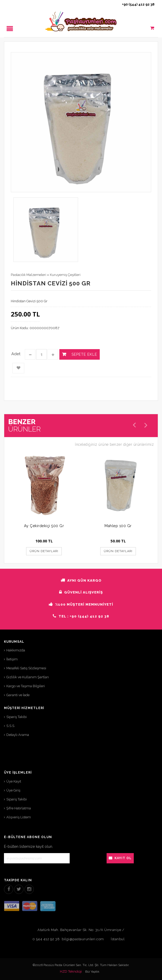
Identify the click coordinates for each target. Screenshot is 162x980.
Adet (16, 354)
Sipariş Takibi (16, 717)
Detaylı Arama (18, 735)
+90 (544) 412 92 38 (138, 4)
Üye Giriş (13, 790)
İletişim (12, 659)
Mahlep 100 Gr (118, 526)
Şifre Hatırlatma (19, 808)
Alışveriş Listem (19, 817)
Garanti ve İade (18, 695)
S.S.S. (11, 726)
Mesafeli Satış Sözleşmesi (26, 668)
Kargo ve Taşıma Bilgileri (26, 686)
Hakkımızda (16, 650)
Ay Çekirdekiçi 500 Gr (44, 526)
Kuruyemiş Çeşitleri (65, 275)
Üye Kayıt (14, 781)
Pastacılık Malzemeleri (28, 275)
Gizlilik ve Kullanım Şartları (28, 677)
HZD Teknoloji (71, 971)
